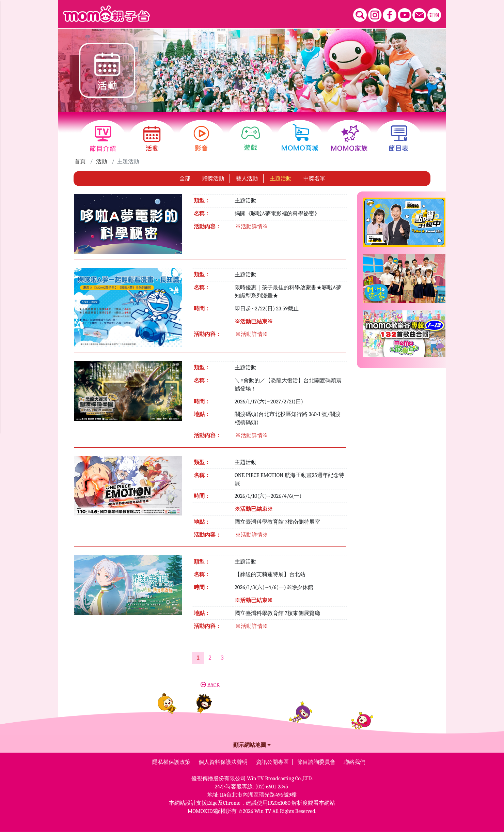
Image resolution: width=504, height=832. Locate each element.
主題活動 (281, 179)
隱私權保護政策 (171, 762)
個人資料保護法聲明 (223, 762)
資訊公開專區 (272, 762)
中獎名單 (314, 179)
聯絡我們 (355, 762)
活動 (101, 161)
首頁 (80, 161)
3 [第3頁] (222, 658)
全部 (185, 179)
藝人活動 (247, 179)
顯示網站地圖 (252, 745)
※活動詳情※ (252, 227)
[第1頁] (198, 658)
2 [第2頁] (210, 658)
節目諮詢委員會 (316, 762)
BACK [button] (210, 685)
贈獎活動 (213, 179)
